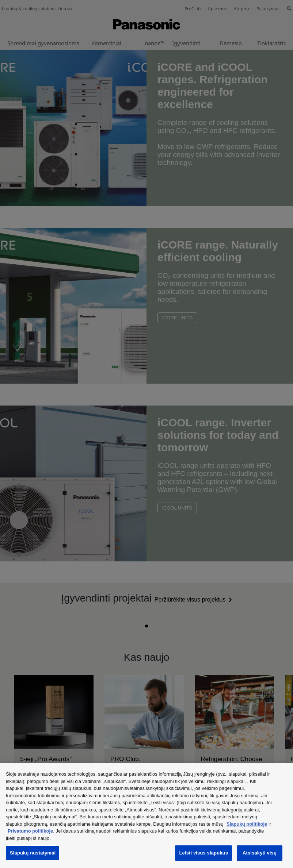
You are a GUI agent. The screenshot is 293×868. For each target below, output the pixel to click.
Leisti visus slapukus (203, 853)
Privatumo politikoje (30, 831)
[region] (146, 816)
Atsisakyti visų (260, 853)
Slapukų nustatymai (33, 853)
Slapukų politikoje (247, 824)
